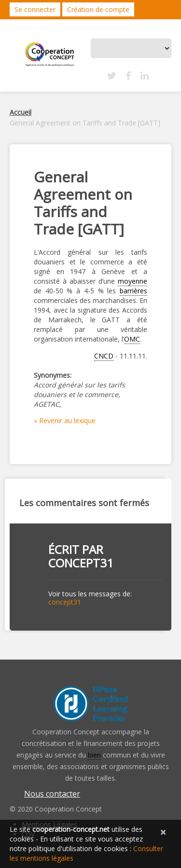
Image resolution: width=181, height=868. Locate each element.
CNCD (104, 356)
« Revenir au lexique (65, 420)
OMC (132, 339)
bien (94, 755)
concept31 (81, 563)
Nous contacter (52, 794)
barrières (133, 291)
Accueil (21, 112)
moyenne (132, 281)
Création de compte (98, 9)
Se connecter (35, 9)
